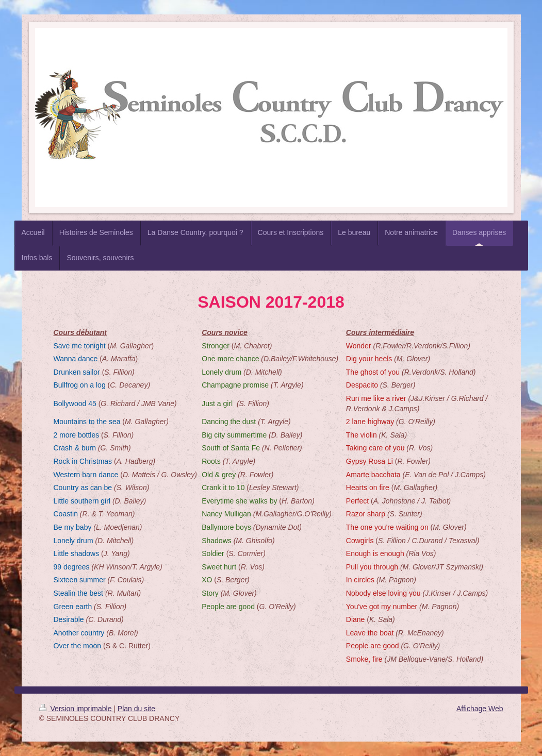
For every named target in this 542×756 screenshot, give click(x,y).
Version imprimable (77, 709)
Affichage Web (480, 709)
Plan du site (136, 709)
